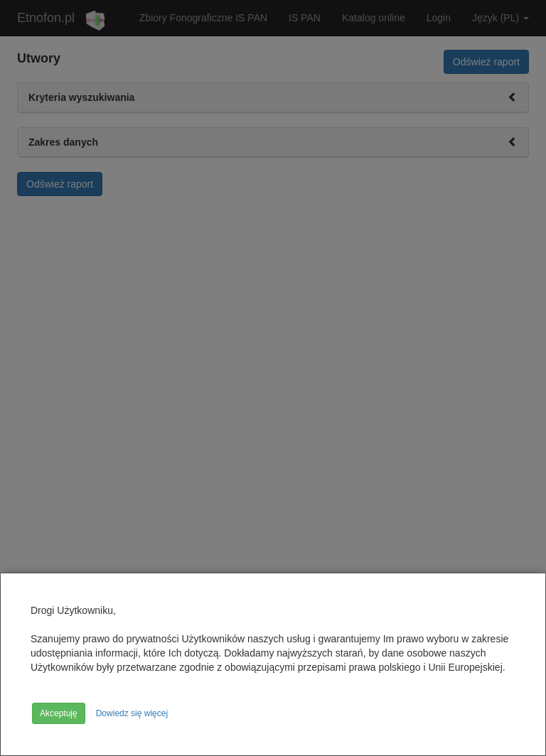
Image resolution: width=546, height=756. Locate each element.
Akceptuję (59, 713)
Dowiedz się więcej (132, 713)
